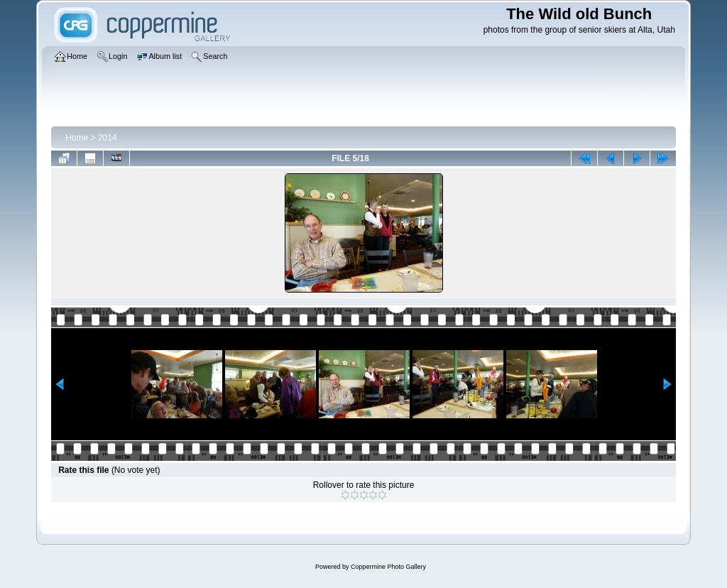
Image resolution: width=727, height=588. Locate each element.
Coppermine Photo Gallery (388, 567)
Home (77, 138)
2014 (108, 138)
